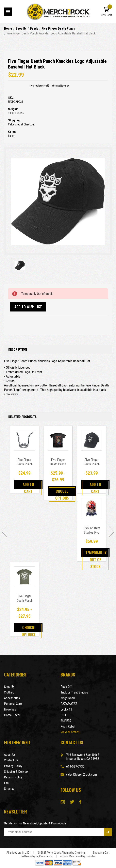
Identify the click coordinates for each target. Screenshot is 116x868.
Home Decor (12, 715)
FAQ (7, 783)
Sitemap (9, 789)
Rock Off (66, 687)
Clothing (9, 692)
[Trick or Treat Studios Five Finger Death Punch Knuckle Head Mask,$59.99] (92, 508)
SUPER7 (66, 721)
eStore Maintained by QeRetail (78, 856)
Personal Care (13, 704)
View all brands (70, 732)
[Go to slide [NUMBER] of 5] (4, 532)
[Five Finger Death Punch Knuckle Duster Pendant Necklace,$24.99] (24, 440)
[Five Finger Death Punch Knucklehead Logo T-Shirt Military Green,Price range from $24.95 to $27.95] (24, 577)
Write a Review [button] (60, 86)
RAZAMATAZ (69, 704)
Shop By (9, 687)
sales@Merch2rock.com (81, 774)
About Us (10, 755)
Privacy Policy (13, 766)
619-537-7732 (75, 767)
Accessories (12, 698)
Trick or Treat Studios (74, 692)
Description (18, 349)
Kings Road (68, 698)
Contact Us (11, 760)
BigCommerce (44, 856)
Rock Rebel (68, 726)
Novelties (10, 709)
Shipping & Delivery (16, 772)
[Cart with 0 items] (106, 12)
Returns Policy (13, 777)
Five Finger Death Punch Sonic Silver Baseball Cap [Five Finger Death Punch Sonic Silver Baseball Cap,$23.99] (92, 466)
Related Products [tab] (22, 417)
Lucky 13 (66, 709)
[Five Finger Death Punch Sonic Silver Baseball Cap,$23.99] (92, 440)
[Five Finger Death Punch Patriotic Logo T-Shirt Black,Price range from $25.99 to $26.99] (58, 440)
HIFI (63, 715)
